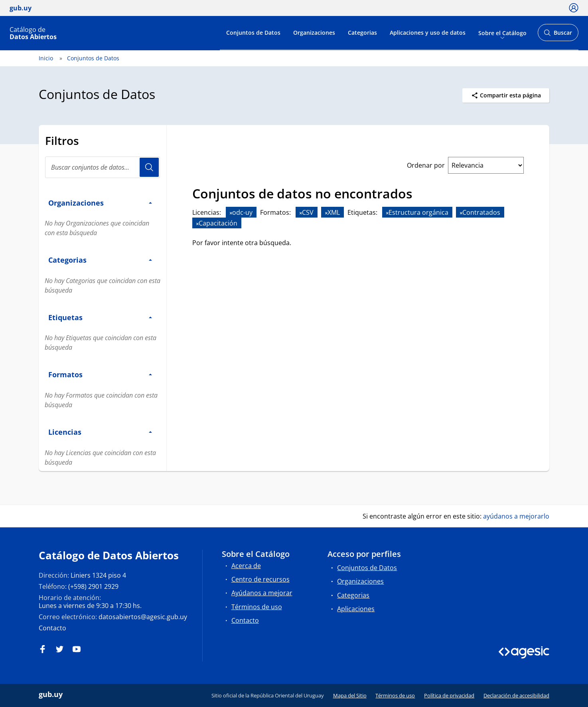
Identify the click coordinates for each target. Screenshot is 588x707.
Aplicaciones (356, 609)
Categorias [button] (100, 260)
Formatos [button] (100, 374)
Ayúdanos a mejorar (262, 593)
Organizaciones (314, 33)
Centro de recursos (260, 579)
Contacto (52, 628)
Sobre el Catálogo (502, 33)
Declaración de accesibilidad (516, 695)
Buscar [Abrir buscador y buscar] (558, 35)
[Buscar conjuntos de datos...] (103, 167)
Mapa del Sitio (350, 695)
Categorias (362, 33)
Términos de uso (257, 607)
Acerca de (246, 566)
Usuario (149, 167)
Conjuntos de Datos (253, 33)
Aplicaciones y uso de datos (428, 33)
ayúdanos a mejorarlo (516, 516)
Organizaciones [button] (100, 203)
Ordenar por (426, 165)
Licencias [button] (100, 432)
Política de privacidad (449, 695)
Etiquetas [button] (100, 317)
